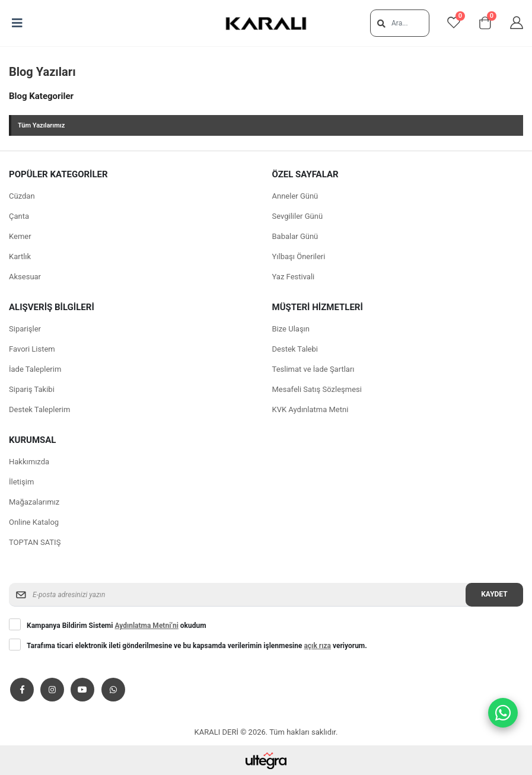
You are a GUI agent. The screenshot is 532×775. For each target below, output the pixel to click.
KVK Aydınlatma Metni (310, 409)
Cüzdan (22, 196)
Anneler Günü (295, 196)
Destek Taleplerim (39, 409)
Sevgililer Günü (298, 216)
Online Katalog (34, 522)
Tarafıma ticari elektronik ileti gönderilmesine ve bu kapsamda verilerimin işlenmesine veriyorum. (197, 646)
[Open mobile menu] (17, 23)
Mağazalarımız (34, 502)
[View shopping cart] (485, 23)
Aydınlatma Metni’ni (146, 626)
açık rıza (317, 646)
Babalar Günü (295, 236)
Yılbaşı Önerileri (299, 256)
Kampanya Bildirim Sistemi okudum (117, 626)
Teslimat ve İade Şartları (313, 369)
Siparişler (25, 329)
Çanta (19, 216)
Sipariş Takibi (32, 389)
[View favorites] (454, 23)
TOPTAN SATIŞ (35, 542)
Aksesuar (25, 277)
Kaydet (494, 594)
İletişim (21, 482)
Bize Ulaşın (291, 329)
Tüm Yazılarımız (41, 125)
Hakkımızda (29, 462)
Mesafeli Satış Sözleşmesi (317, 389)
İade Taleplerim (35, 369)
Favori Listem (32, 349)
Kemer (20, 236)
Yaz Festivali (294, 277)
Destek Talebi (295, 349)
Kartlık (20, 256)
